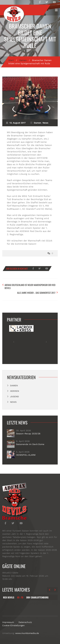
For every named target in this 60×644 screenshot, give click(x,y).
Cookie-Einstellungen (13, 625)
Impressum (8, 622)
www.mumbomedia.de (27, 633)
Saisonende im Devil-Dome (30, 444)
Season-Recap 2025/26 (28, 434)
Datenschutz (25, 622)
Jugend (14, 396)
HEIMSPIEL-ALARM (26, 455)
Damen (23, 60)
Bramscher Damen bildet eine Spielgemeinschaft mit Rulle (30, 36)
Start (11, 60)
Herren (15, 391)
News (45, 123)
